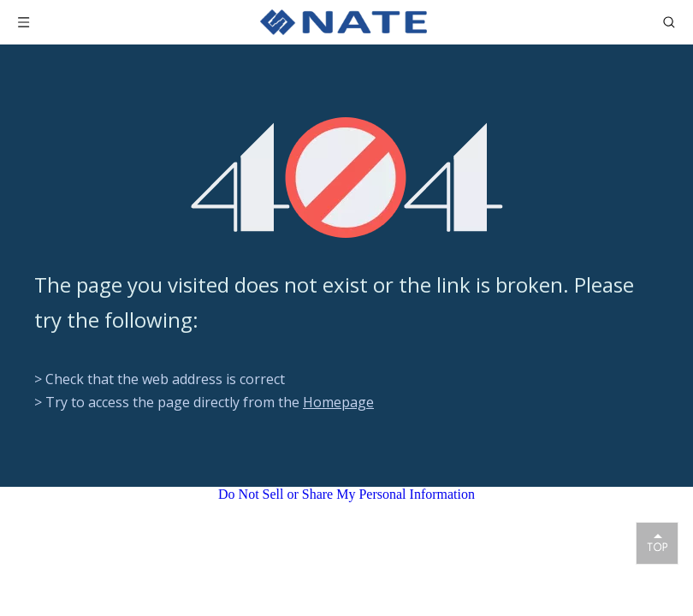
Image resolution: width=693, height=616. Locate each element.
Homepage (338, 402)
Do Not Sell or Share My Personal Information (346, 494)
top (657, 542)
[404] (347, 178)
